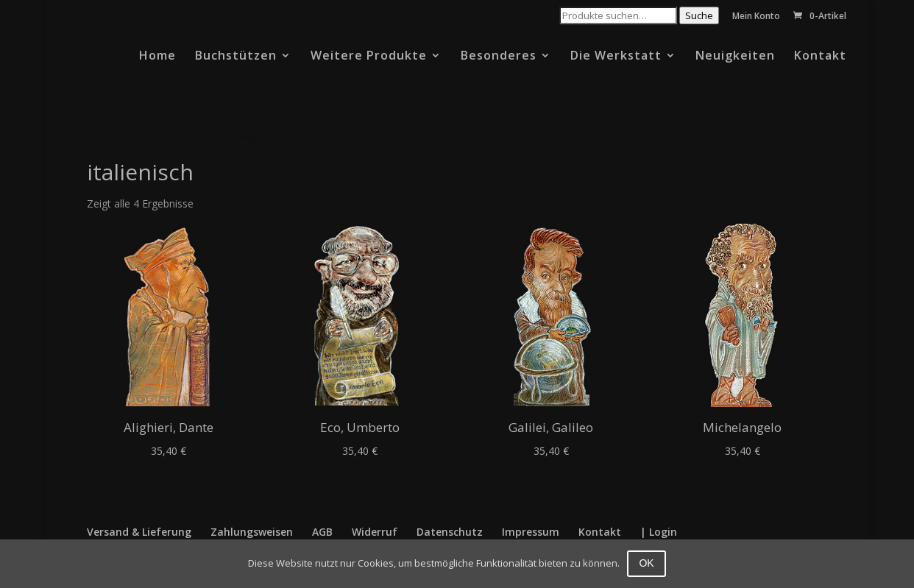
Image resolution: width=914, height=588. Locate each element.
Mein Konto (756, 17)
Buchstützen (236, 57)
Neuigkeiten (735, 57)
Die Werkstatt (616, 57)
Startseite (113, 135)
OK (646, 563)
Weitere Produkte (369, 57)
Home (157, 57)
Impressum (531, 532)
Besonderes (499, 57)
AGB (322, 532)
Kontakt (820, 57)
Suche (699, 15)
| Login (659, 532)
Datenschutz (450, 532)
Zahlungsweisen (252, 532)
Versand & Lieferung (139, 532)
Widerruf (375, 532)
